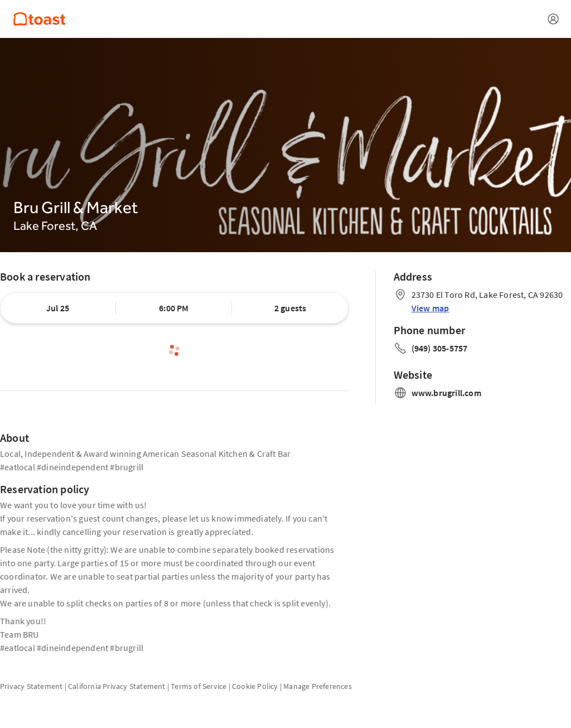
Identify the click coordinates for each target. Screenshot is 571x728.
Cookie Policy (255, 686)
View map (430, 308)
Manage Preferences (318, 686)
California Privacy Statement (117, 686)
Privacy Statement (31, 686)
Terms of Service (199, 686)
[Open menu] (553, 19)
